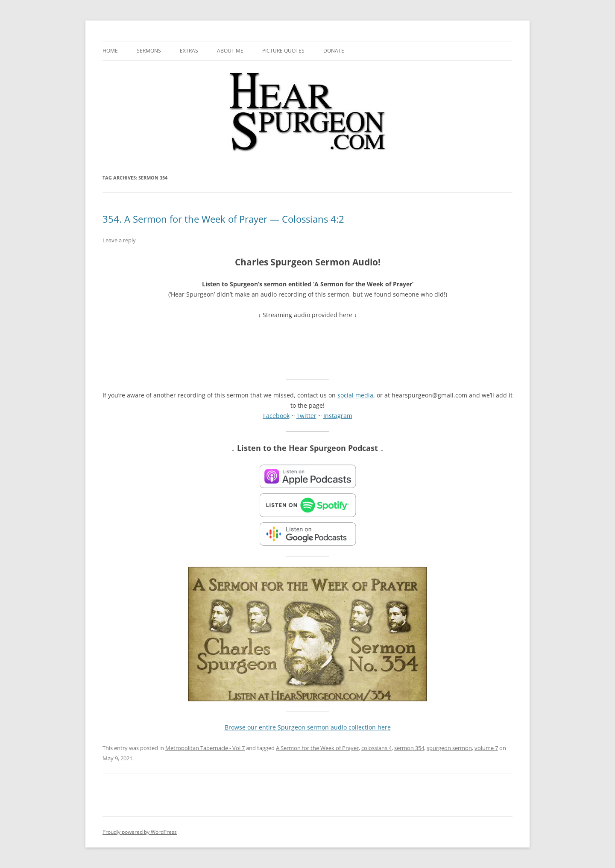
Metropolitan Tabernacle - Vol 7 (205, 748)
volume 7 (486, 748)
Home (110, 51)
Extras (189, 51)
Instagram (338, 416)
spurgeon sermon (449, 748)
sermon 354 (409, 748)
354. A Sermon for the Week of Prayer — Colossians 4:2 (223, 219)
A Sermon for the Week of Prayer (317, 748)
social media (355, 395)
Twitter (306, 416)
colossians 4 (376, 748)
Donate (334, 51)
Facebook (276, 416)
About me (230, 51)
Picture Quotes (283, 51)
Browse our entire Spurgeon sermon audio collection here (308, 727)
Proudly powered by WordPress (140, 832)
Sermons (149, 51)
